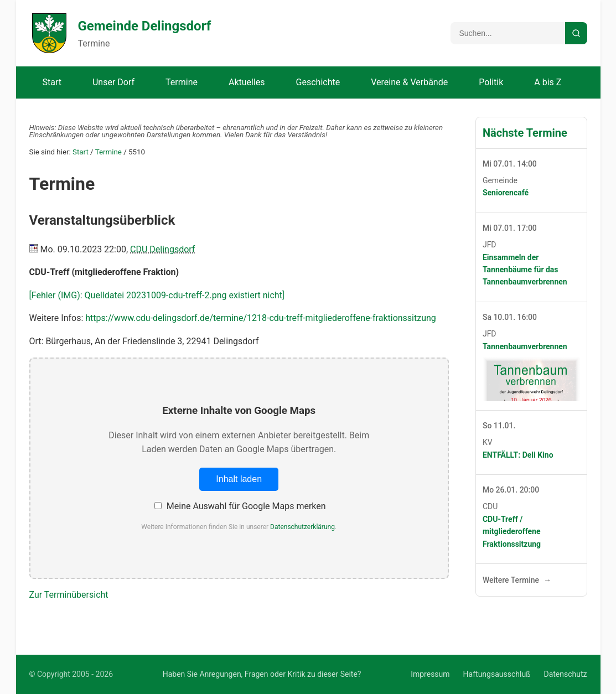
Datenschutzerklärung (302, 527)
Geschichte (318, 82)
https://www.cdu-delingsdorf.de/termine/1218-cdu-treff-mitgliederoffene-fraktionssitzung (261, 318)
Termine (182, 82)
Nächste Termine (525, 133)
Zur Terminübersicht (69, 595)
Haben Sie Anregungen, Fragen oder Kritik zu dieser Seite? (262, 674)
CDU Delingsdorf (162, 249)
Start (52, 82)
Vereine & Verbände (409, 82)
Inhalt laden (239, 479)
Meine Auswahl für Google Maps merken (240, 506)
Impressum (430, 674)
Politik (491, 82)
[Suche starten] (576, 33)
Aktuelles (247, 82)
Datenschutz (565, 674)
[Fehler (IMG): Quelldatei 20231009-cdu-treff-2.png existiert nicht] (157, 295)
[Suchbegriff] (508, 33)
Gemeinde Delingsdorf (145, 26)
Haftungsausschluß (497, 674)
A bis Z (548, 82)
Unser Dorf (113, 82)
